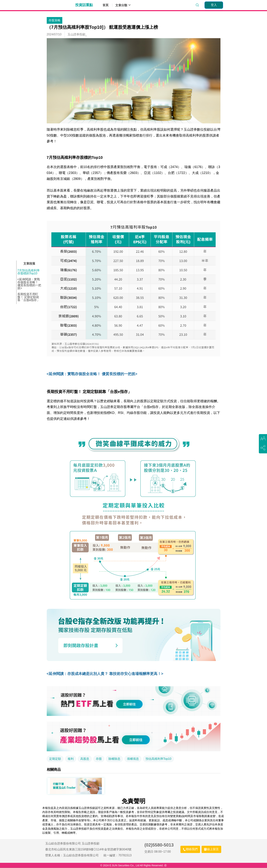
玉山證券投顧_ (77, 34)
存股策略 (55, 20)
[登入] (214, 5)
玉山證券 (59, 5)
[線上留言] (211, 849)
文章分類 (123, 5)
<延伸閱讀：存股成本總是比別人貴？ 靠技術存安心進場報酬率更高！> (105, 674)
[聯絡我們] (190, 849)
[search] (197, 5)
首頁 (106, 5)
